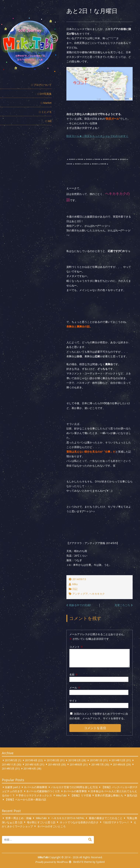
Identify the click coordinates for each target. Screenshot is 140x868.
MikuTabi (61, 795)
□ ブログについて (42, 85)
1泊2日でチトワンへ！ (116, 822)
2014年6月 (119, 764)
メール (75, 688)
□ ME (49, 121)
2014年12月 (118, 760)
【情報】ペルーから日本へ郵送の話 (25, 799)
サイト (73, 701)
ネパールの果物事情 (35, 787)
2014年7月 (98, 764)
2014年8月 (76, 764)
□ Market (46, 103)
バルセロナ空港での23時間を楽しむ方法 (74, 787)
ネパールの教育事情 (75, 791)
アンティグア (80, 594)
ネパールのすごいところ (51, 826)
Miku (75, 584)
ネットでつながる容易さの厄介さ (79, 822)
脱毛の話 (132, 795)
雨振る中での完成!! (80, 605)
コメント (76, 647)
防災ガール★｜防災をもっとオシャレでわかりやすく (97, 136)
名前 (74, 674)
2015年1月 (96, 760)
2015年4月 (31, 760)
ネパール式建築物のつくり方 (43, 791)
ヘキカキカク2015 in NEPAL (68, 818)
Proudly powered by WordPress (52, 862)
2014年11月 (9, 764)
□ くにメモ (45, 112)
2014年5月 (8, 769)
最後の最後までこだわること (106, 818)
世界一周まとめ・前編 (18, 818)
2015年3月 (53, 760)
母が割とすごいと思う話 (41, 822)
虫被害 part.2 (12, 787)
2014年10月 (32, 764)
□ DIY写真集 (45, 94)
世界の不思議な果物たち (109, 795)
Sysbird (100, 862)
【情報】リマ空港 (81, 795)
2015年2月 (75, 760)
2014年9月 (54, 764)
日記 (75, 589)
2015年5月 (11, 760)
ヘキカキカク (97, 594)
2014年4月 (30, 769)
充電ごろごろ (122, 605)
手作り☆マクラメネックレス (35, 795)
